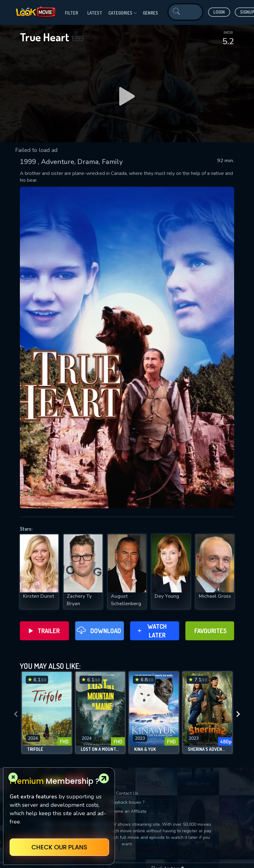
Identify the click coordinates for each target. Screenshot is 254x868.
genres (150, 13)
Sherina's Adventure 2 (208, 749)
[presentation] (16, 714)
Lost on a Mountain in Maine (100, 749)
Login (219, 12)
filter (71, 13)
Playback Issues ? (127, 802)
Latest (95, 13)
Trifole (35, 749)
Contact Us (127, 793)
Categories (122, 13)
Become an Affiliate (127, 811)
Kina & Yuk (145, 749)
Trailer (44, 631)
